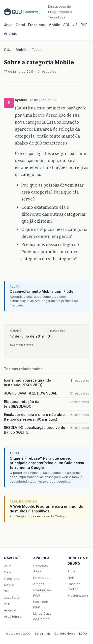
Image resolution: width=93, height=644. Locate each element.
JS (75, 25)
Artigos (39, 584)
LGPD (83, 634)
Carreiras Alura (41, 569)
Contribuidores (65, 634)
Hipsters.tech (78, 595)
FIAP (71, 578)
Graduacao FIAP (42, 593)
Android (11, 33)
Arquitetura (13, 616)
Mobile (54, 25)
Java (8, 25)
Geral (20, 25)
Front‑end (37, 25)
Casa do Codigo (74, 586)
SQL (67, 25)
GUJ (8, 50)
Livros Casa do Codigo (42, 616)
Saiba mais (43, 634)
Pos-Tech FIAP (41, 604)
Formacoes (42, 578)
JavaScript (12, 597)
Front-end (12, 579)
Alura (72, 571)
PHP (84, 25)
